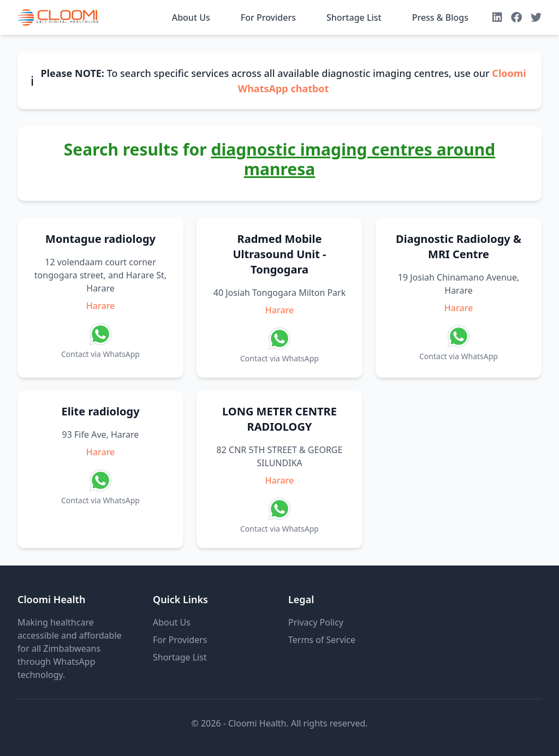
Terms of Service (322, 640)
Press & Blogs (440, 17)
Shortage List (354, 17)
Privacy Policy (316, 622)
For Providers (268, 17)
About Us (191, 17)
